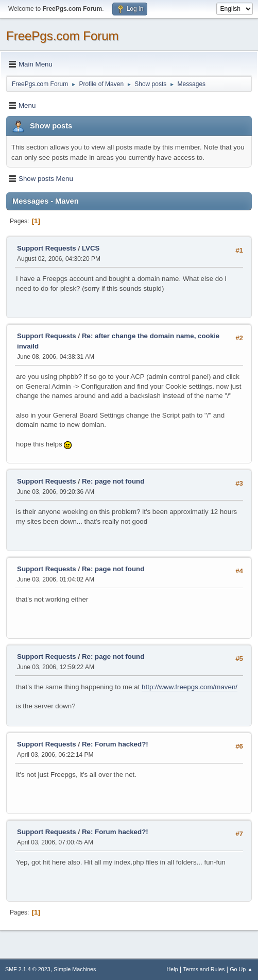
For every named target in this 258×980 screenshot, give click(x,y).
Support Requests (47, 248)
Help (173, 969)
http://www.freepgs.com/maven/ (190, 687)
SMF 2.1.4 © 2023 (28, 969)
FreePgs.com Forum (63, 36)
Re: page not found (113, 481)
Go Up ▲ (241, 969)
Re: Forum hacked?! (115, 744)
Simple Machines (75, 969)
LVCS (91, 248)
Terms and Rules (204, 969)
